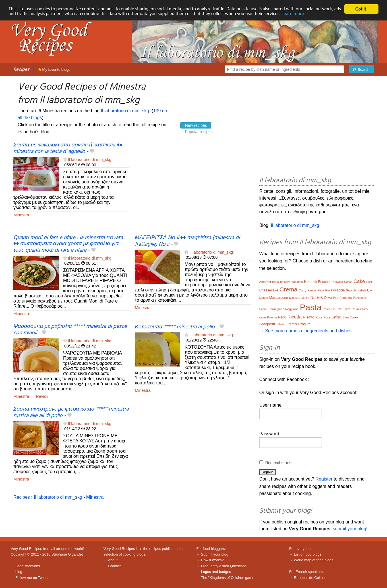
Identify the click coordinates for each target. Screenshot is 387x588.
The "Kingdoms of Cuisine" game (228, 578)
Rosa (319, 317)
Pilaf (339, 309)
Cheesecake (269, 290)
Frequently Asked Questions (224, 566)
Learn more (302, 14)
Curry (302, 290)
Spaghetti (267, 324)
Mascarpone (279, 298)
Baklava (285, 282)
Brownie (338, 282)
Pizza (347, 309)
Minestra (21, 215)
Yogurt (305, 324)
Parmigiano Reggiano (283, 309)
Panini (263, 309)
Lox (370, 290)
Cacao (348, 282)
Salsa (337, 317)
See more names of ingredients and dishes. (309, 331)
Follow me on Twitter (32, 578)
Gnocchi (351, 290)
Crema (288, 289)
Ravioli (42, 396)
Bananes (297, 282)
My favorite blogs (54, 70)
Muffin (305, 298)
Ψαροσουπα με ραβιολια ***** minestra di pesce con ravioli (70, 330)
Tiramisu (292, 324)
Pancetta (346, 298)
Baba (275, 282)
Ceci (369, 282)
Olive (328, 298)
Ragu (282, 317)
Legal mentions (28, 566)
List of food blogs (308, 554)
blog (19, 572)
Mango (264, 298)
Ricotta (295, 317)
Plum (355, 309)
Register (324, 479)
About (113, 560)
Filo (328, 290)
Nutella (317, 297)
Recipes (21, 70)
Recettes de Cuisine (310, 578)
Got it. (361, 9)
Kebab (362, 290)
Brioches (325, 282)
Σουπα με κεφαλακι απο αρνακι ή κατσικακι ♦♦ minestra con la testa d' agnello (68, 148)
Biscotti (310, 281)
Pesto (326, 309)
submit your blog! (350, 529)
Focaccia (338, 290)
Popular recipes (199, 132)
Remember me (279, 463)
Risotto (309, 317)
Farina (312, 290)
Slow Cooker (351, 317)
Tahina (280, 324)
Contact (114, 566)
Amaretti (265, 282)
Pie (333, 309)
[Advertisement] (193, 189)
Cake (359, 281)
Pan (336, 298)
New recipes (196, 125)
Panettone (360, 298)
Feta (321, 290)
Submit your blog (215, 554)
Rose (327, 317)
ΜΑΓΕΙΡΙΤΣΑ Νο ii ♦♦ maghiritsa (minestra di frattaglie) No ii (187, 241)
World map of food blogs (313, 560)
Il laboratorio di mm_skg (125, 111)
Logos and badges (216, 572)
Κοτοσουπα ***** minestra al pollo (175, 327)
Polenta (272, 317)
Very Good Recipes (26, 549)
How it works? (212, 560)
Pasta (311, 307)
